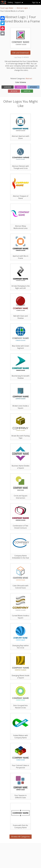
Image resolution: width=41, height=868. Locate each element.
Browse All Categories (21, 837)
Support (18, 2)
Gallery (10, 2)
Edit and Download (20, 53)
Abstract (29, 78)
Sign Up (35, 2)
